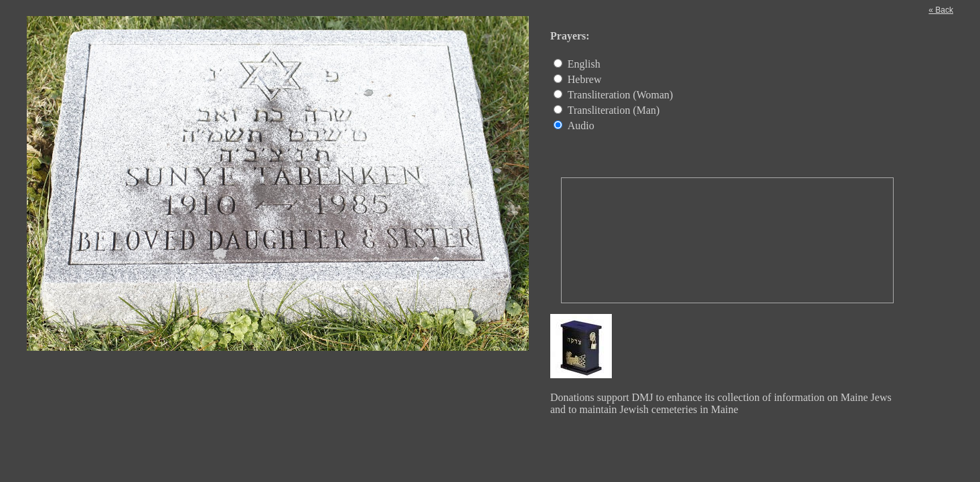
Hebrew (585, 79)
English (584, 64)
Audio (581, 126)
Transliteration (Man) (614, 110)
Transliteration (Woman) (621, 95)
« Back (941, 10)
